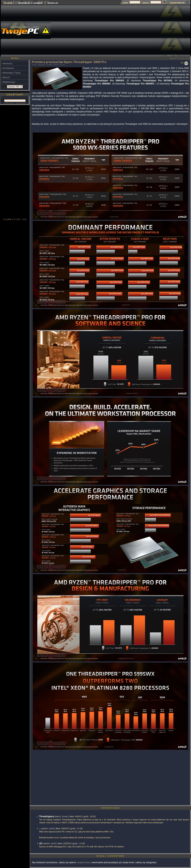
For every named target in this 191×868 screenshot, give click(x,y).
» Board (6, 77)
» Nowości (7, 63)
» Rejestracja (8, 82)
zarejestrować (83, 862)
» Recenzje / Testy (11, 73)
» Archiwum (8, 68)
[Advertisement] (123, 30)
